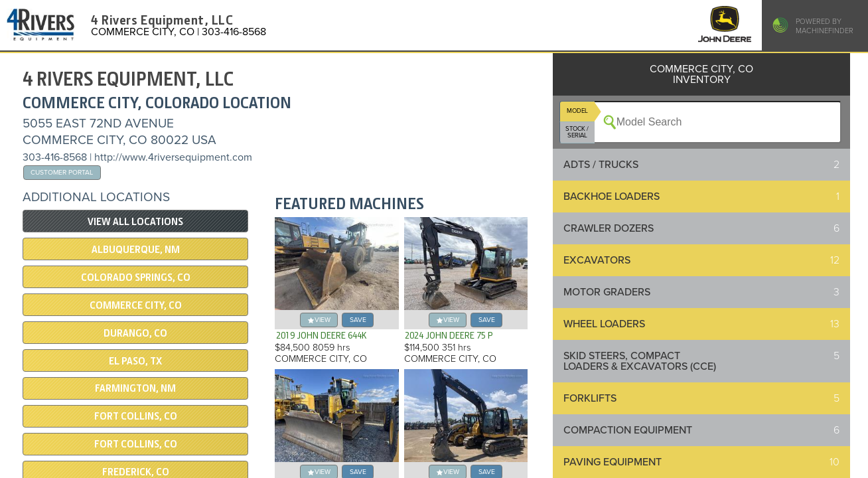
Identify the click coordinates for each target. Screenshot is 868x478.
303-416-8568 (55, 157)
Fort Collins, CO (136, 416)
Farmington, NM (135, 388)
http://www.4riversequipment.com (173, 157)
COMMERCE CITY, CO (136, 305)
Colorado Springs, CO (136, 278)
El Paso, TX (135, 361)
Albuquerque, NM (136, 250)
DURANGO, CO (135, 333)
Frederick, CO (136, 472)
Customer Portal (62, 172)
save (358, 320)
